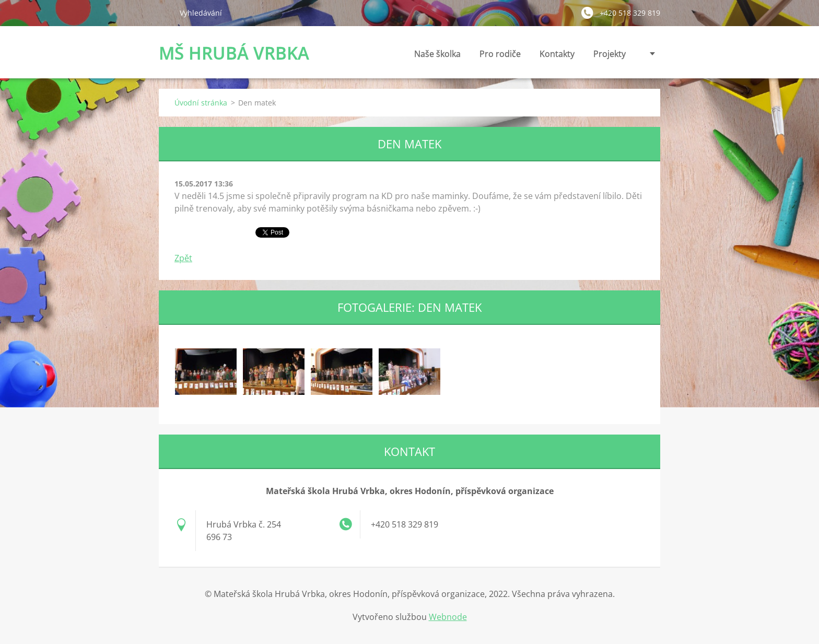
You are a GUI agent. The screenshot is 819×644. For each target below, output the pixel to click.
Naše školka (437, 57)
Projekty (610, 54)
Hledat (165, 13)
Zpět (183, 258)
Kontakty (557, 57)
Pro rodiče (500, 57)
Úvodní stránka (201, 103)
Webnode (448, 617)
